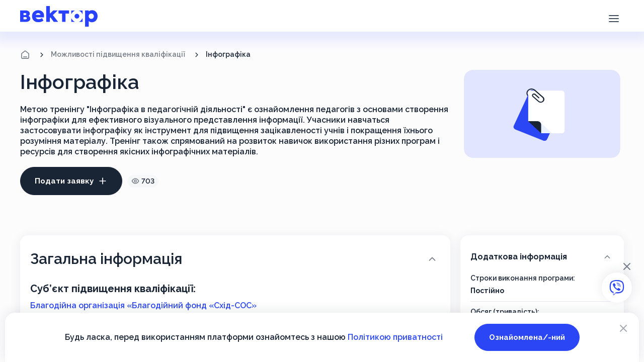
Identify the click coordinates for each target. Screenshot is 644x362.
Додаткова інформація (541, 256)
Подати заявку (71, 181)
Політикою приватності (395, 337)
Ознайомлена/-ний (527, 337)
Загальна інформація (234, 259)
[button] (614, 18)
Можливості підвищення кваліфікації (118, 54)
